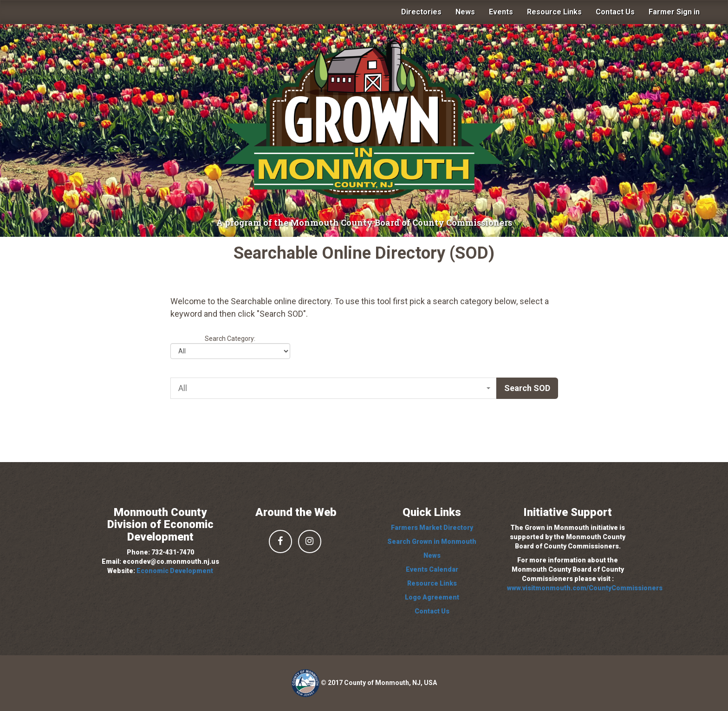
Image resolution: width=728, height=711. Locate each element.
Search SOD (527, 388)
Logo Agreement (432, 597)
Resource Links (554, 12)
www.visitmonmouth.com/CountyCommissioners (585, 588)
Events (501, 12)
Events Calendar (432, 569)
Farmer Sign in (674, 12)
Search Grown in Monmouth (432, 541)
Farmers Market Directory (432, 528)
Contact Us (615, 12)
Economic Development (175, 571)
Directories (421, 12)
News (465, 12)
